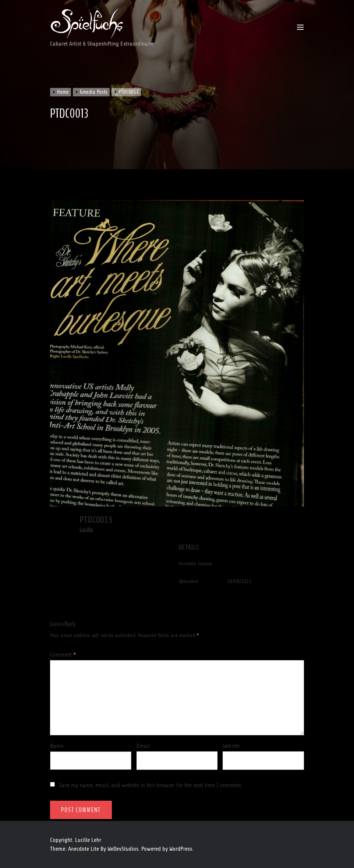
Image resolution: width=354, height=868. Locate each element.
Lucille (86, 529)
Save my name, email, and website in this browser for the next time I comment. (151, 785)
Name (57, 746)
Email (143, 746)
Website (231, 746)
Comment (63, 655)
